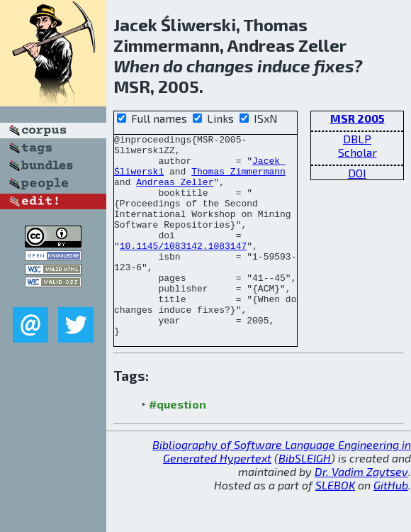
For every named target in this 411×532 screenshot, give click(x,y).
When (136, 66)
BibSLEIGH (305, 498)
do (173, 66)
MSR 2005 (357, 118)
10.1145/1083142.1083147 (183, 269)
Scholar (357, 152)
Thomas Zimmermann (238, 179)
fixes (334, 66)
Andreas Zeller (175, 192)
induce (284, 66)
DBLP (357, 139)
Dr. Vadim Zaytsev (361, 512)
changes (220, 66)
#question (178, 444)
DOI (357, 173)
